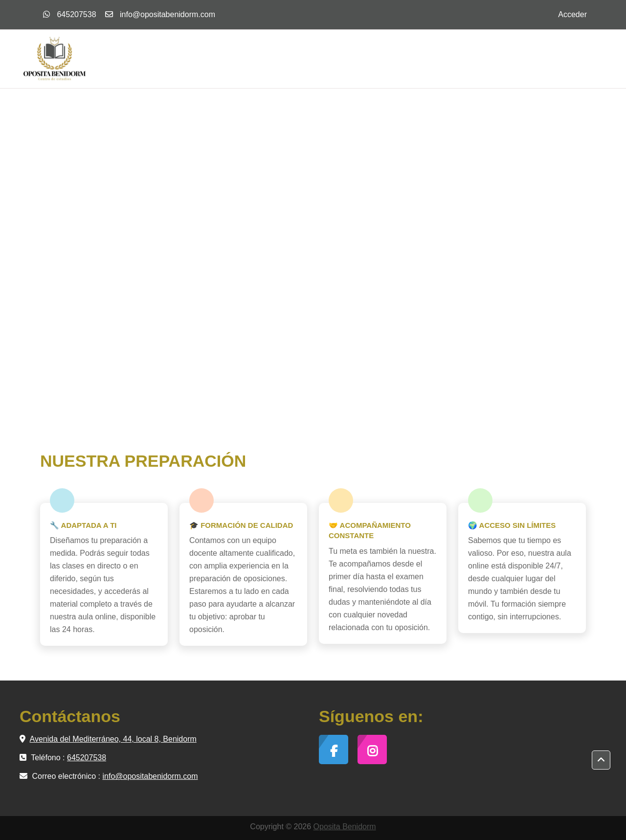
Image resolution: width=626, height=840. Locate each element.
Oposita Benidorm (345, 827)
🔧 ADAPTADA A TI (83, 525)
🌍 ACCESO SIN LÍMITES (512, 525)
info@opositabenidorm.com (168, 14)
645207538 (70, 14)
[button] (601, 760)
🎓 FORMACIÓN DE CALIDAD (241, 525)
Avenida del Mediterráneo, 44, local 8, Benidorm (113, 739)
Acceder (572, 14)
